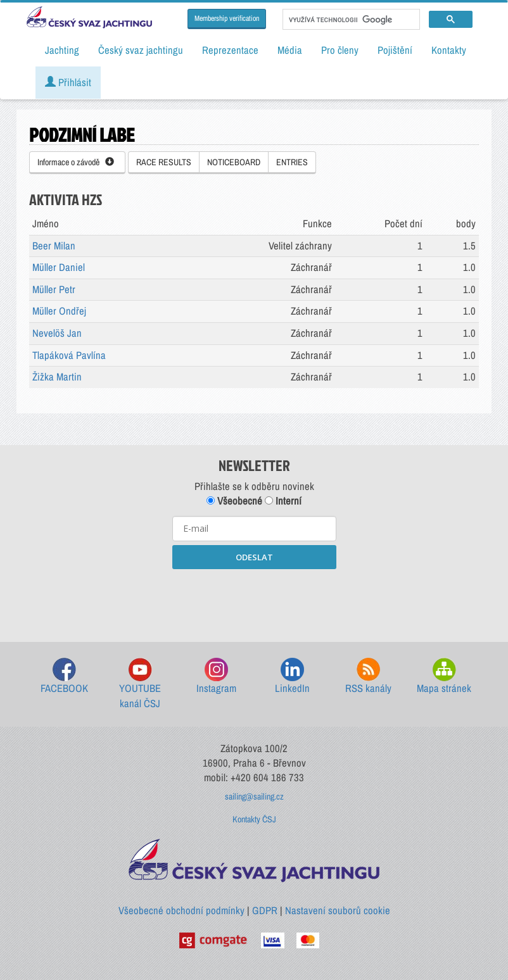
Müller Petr (54, 289)
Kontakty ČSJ (254, 819)
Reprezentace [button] (230, 50)
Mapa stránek (444, 676)
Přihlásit (68, 82)
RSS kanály (368, 676)
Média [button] (290, 50)
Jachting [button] (62, 50)
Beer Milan (54, 246)
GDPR (265, 910)
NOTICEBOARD (234, 162)
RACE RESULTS (164, 162)
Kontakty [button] (449, 50)
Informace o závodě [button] (76, 162)
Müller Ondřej (59, 311)
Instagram (216, 676)
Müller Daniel (59, 267)
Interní (283, 501)
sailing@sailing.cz (254, 796)
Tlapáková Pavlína (69, 355)
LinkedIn (292, 676)
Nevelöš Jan (57, 333)
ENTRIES (292, 162)
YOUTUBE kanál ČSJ (140, 684)
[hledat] (350, 20)
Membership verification (227, 18)
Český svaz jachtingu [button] (141, 50)
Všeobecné (234, 501)
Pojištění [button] (395, 50)
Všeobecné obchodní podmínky (181, 910)
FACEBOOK (64, 676)
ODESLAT (254, 557)
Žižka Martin (57, 377)
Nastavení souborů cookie (338, 910)
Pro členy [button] (340, 50)
